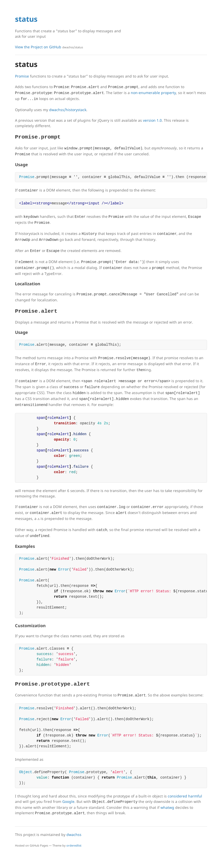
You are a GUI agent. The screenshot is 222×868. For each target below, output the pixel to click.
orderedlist (74, 845)
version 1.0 (152, 120)
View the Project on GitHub (49, 47)
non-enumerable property (153, 93)
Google (68, 801)
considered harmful (185, 796)
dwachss (74, 835)
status (26, 19)
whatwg (167, 807)
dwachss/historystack (68, 110)
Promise (22, 76)
